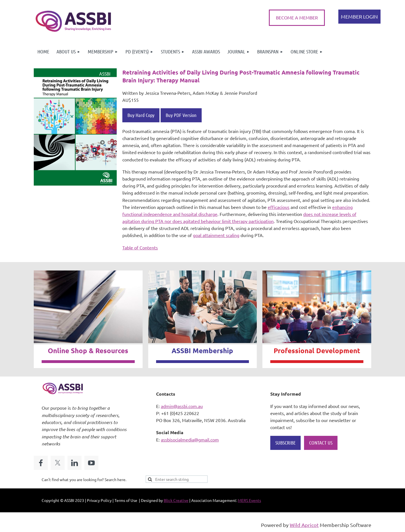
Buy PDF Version (181, 115)
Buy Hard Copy (141, 115)
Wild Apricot (304, 525)
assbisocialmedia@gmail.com (190, 439)
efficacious (279, 207)
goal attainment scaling (216, 235)
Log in (359, 17)
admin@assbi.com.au (182, 406)
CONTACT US (321, 443)
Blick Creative (176, 500)
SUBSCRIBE (285, 443)
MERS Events (249, 500)
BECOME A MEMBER (297, 17)
